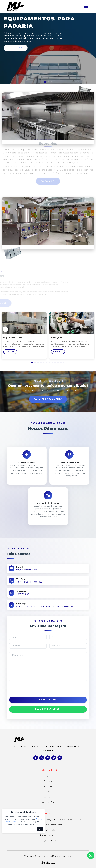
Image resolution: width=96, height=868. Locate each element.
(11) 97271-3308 (23, 594)
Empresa (48, 781)
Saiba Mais (16, 48)
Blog (48, 792)
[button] (45, 82)
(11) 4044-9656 (22, 582)
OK (40, 829)
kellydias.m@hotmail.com (27, 570)
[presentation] (48, 689)
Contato (48, 797)
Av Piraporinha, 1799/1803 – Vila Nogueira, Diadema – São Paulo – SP (45, 606)
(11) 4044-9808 (36, 582)
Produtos (48, 787)
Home (48, 776)
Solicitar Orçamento (48, 399)
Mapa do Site (48, 802)
